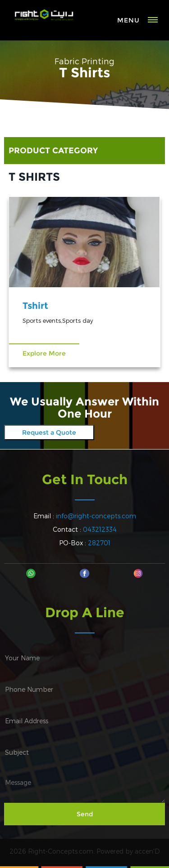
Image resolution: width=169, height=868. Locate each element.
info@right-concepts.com (96, 516)
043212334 (100, 529)
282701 (99, 543)
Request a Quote (49, 432)
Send (85, 814)
